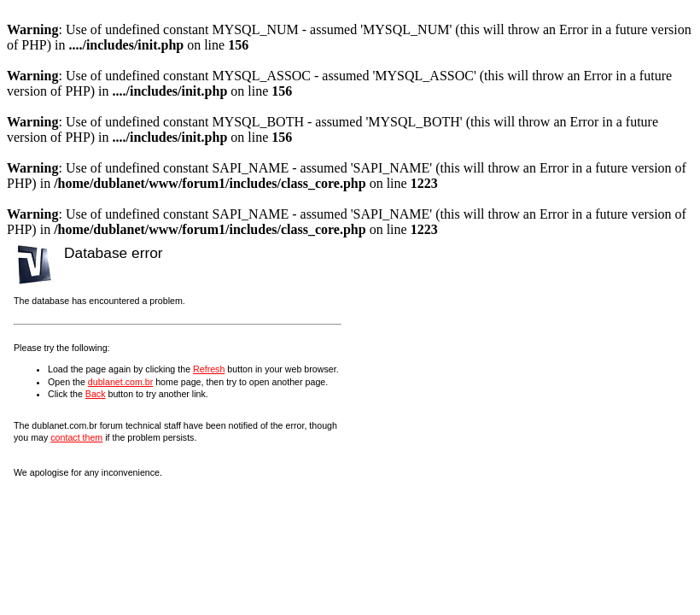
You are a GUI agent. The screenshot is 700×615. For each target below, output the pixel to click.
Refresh (209, 369)
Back (96, 394)
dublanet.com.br (120, 382)
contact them (76, 437)
